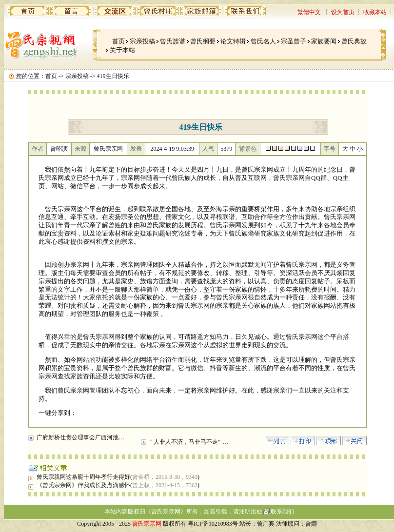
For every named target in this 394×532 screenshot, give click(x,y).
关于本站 (122, 50)
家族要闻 (324, 41)
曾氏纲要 (203, 41)
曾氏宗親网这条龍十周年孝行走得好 (83, 477)
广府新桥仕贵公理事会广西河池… (80, 437)
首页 (118, 41)
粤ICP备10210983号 (213, 524)
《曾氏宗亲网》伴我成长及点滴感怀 (83, 485)
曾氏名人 (263, 41)
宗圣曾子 (294, 41)
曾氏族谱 (173, 41)
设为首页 (343, 12)
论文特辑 (233, 41)
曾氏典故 (354, 41)
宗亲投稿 (142, 41)
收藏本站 (375, 12)
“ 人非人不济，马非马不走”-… (189, 442)
